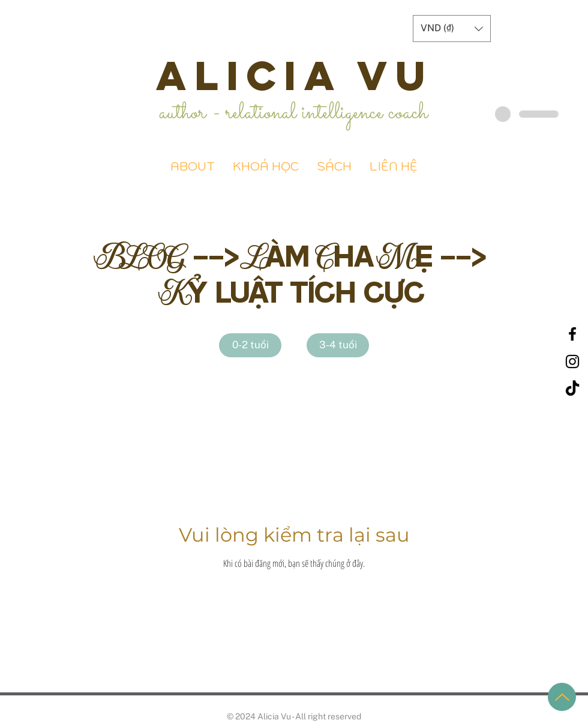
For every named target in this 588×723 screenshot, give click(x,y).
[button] (452, 29)
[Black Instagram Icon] (572, 361)
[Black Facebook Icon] (572, 334)
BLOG (143, 255)
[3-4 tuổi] (338, 345)
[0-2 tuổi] (250, 345)
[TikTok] (572, 389)
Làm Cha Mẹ (340, 255)
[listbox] (452, 29)
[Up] (562, 697)
